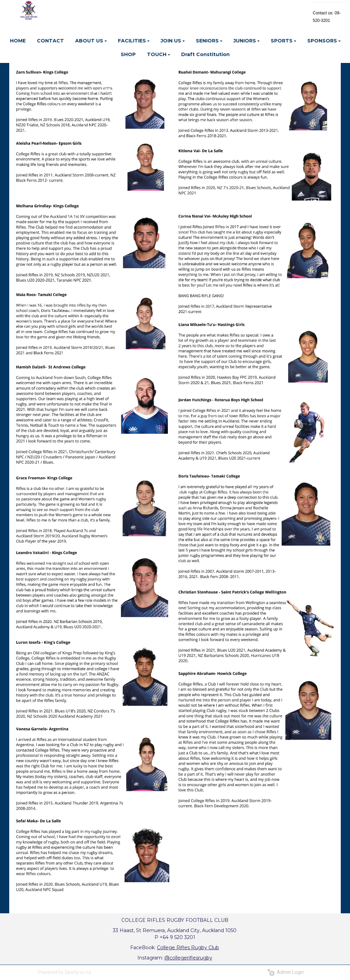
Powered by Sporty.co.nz (65, 972)
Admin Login (286, 972)
